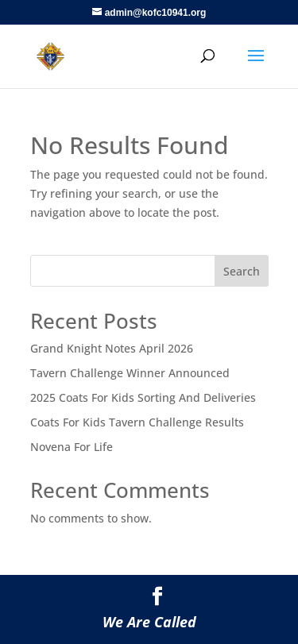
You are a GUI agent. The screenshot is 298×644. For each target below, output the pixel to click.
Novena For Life (72, 447)
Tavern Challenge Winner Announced (130, 373)
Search (242, 271)
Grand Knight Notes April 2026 (112, 348)
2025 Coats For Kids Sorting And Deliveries (143, 397)
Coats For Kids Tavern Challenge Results (137, 422)
